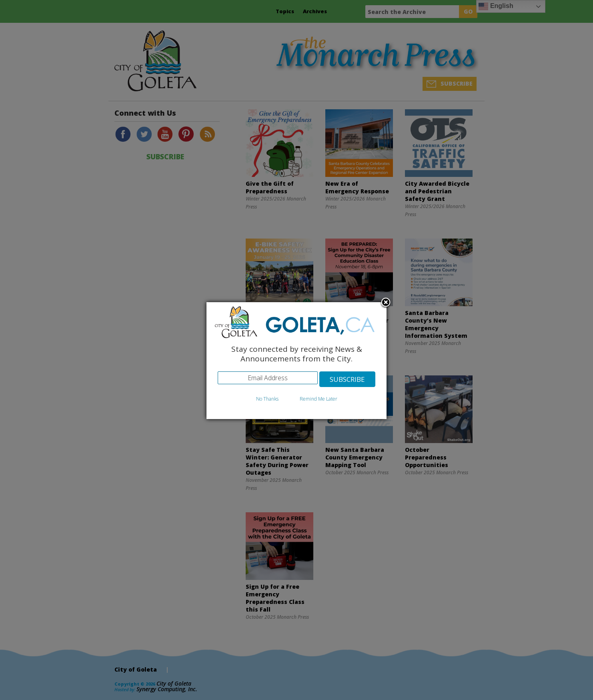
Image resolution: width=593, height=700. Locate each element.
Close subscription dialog (386, 303)
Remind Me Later (319, 399)
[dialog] (296, 361)
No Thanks (267, 399)
